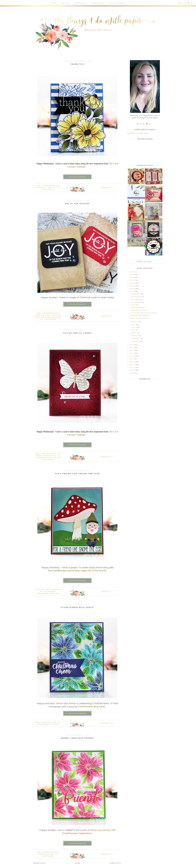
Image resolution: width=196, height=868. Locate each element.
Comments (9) (107, 316)
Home (54, 3)
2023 (132, 280)
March (135, 336)
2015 (132, 353)
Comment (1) (106, 591)
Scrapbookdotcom (51, 186)
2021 (132, 286)
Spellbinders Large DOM (48, 593)
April (134, 333)
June (134, 327)
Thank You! (77, 64)
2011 (132, 364)
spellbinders (50, 591)
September (136, 302)
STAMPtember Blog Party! (77, 607)
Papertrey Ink (50, 456)
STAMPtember (50, 319)
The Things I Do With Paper (138, 133)
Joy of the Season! (77, 204)
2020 (132, 289)
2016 (132, 350)
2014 (132, 356)
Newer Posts (40, 863)
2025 (132, 275)
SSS (55, 188)
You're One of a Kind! (77, 333)
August (135, 322)
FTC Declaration (98, 3)
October (136, 300)
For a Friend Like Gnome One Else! (77, 474)
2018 (132, 345)
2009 (132, 370)
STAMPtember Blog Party (48, 724)
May (134, 330)
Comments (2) (107, 854)
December (136, 294)
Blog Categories (117, 3)
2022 (132, 283)
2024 (132, 277)
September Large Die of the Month (87, 571)
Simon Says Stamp (44, 188)
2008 (132, 373)
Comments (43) (107, 723)
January (136, 341)
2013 (132, 359)
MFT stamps (46, 589)
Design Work (80, 3)
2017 (132, 348)
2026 (132, 272)
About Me (65, 3)
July (134, 324)
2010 (132, 367)
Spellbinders (60, 571)
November (136, 297)
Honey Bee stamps (49, 454)
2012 (132, 362)
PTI (58, 456)
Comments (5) (107, 188)
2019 (132, 291)
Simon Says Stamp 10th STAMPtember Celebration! (89, 832)
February (136, 338)
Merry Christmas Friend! (77, 738)
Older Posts (115, 863)
